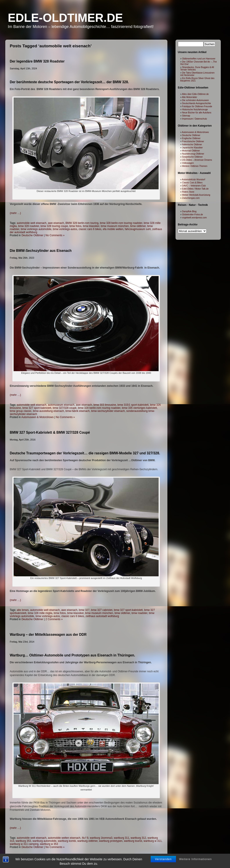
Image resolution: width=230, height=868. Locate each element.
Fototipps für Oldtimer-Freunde (197, 106)
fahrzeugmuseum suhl (138, 229)
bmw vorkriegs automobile (36, 229)
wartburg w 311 (153, 841)
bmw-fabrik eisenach (78, 411)
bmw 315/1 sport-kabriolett (133, 405)
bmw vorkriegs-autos (65, 229)
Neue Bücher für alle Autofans (197, 113)
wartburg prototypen (111, 841)
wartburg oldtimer (87, 841)
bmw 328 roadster (29, 226)
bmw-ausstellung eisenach (48, 411)
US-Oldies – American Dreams (197, 160)
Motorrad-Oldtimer (191, 151)
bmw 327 (84, 610)
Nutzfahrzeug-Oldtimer (193, 154)
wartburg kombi (67, 841)
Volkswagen (188, 163)
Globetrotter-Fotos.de (193, 215)
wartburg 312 (138, 838)
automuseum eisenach (61, 405)
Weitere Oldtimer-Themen (195, 166)
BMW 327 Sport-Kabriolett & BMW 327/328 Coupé (50, 432)
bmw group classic (21, 411)
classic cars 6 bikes (90, 229)
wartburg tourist (133, 841)
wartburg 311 (121, 838)
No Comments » (55, 235)
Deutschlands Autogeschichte (196, 103)
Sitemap (186, 116)
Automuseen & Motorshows (37, 417)
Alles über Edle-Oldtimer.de (195, 94)
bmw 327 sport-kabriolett (37, 408)
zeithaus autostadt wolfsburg (102, 616)
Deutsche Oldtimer (32, 235)
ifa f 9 (85, 838)
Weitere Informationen (195, 864)
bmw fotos (75, 226)
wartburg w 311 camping (24, 844)
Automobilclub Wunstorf (193, 180)
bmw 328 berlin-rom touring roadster (121, 223)
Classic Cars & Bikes (192, 183)
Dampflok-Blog (189, 211)
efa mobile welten (113, 229)
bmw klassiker (91, 226)
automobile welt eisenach (32, 223)
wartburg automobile (44, 841)
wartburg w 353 (49, 844)
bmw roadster (139, 613)
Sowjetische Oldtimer (192, 157)
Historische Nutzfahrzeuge (195, 110)
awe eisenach (56, 223)
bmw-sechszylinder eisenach (108, 411)
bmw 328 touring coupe (54, 226)
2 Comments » (54, 619)
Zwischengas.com (191, 198)
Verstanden (163, 864)
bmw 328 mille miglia (40, 613)
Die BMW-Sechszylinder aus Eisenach (41, 251)
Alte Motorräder (189, 97)
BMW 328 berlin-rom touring (82, 223)
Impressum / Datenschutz (195, 119)
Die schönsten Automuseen (196, 100)
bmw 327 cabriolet (102, 610)
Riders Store (188, 192)
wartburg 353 (23, 841)
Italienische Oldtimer (192, 145)
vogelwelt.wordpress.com (194, 218)
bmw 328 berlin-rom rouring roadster (99, 408)
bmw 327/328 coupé (65, 408)
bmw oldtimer (138, 226)
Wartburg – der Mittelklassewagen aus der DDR (48, 635)
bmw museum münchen (115, 226)
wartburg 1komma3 (101, 838)
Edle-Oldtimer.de (65, 18)
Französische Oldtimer (193, 141)
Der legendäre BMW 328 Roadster (37, 61)
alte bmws (23, 610)
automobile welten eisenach (64, 838)
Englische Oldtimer (191, 138)
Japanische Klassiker (192, 148)
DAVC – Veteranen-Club (194, 186)
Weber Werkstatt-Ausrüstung (196, 195)
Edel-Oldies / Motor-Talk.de (195, 189)
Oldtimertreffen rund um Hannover (199, 59)
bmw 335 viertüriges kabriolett (139, 408)
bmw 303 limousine (105, 405)
